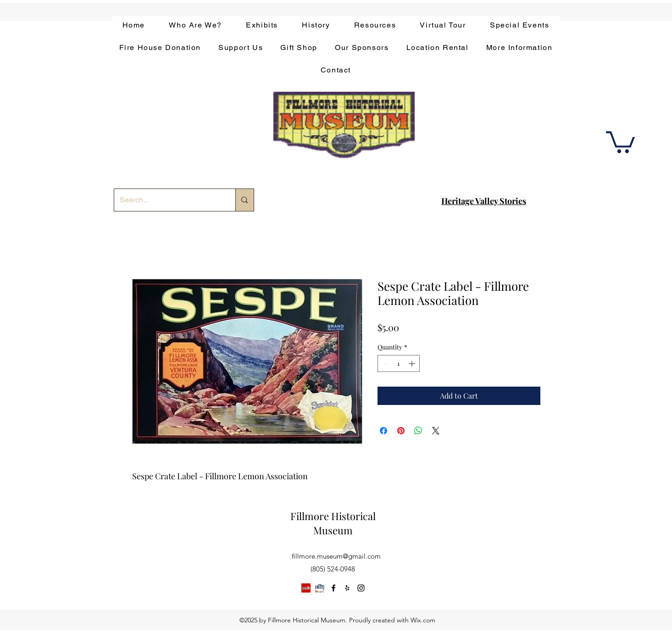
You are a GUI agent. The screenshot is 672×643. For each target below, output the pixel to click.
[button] (620, 141)
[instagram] (361, 588)
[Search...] (168, 200)
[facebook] (333, 588)
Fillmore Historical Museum (333, 523)
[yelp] (347, 588)
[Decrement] (385, 363)
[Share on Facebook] (383, 431)
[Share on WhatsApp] (418, 431)
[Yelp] (306, 588)
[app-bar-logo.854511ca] (320, 588)
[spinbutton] (399, 363)
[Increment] (413, 363)
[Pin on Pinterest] (401, 431)
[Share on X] (436, 431)
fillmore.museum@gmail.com (336, 556)
